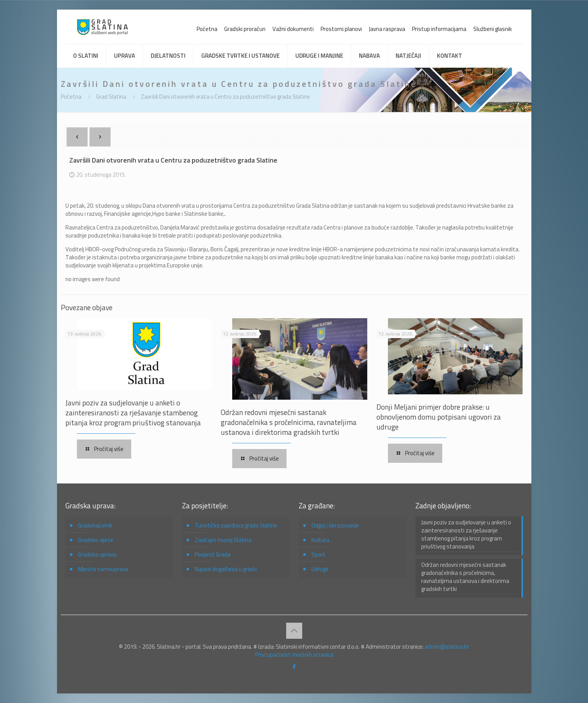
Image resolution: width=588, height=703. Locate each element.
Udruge (320, 569)
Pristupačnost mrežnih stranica (294, 655)
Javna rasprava (387, 29)
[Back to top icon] (294, 631)
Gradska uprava (97, 554)
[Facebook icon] (294, 666)
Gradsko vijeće (96, 540)
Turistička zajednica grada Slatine (236, 525)
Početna (207, 29)
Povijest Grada (213, 554)
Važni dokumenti (293, 29)
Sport (318, 554)
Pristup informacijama (439, 29)
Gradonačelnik (95, 525)
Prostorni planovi (341, 29)
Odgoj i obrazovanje (335, 525)
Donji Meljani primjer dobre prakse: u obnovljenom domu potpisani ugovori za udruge (439, 417)
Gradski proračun (245, 29)
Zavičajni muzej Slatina (223, 540)
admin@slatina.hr (447, 647)
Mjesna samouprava (103, 569)
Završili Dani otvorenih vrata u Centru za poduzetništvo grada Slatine (225, 97)
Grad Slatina (111, 97)
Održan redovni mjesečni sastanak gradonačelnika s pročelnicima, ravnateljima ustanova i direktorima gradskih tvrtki (289, 422)
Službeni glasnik (493, 29)
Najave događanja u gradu (226, 569)
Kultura (320, 540)
